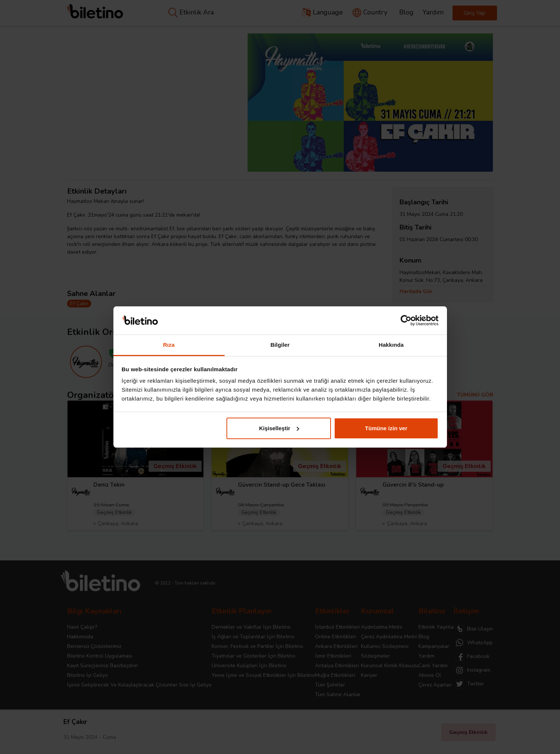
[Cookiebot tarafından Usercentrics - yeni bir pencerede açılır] (406, 320)
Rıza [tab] (169, 345)
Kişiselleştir (279, 428)
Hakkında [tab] (391, 345)
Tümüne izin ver (386, 428)
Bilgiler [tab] (280, 345)
